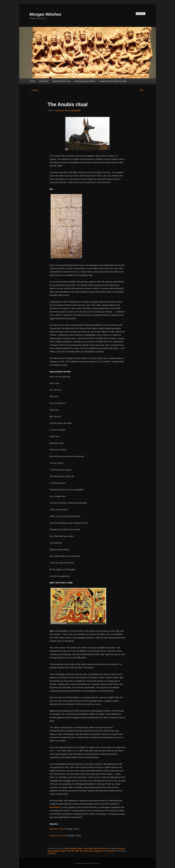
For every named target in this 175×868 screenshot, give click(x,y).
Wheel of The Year (101, 848)
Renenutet (84, 851)
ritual (91, 851)
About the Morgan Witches (85, 81)
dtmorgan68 (76, 111)
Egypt (50, 851)
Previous (34, 90)
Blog (68, 848)
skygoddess (98, 851)
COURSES (44, 81)
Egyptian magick (60, 851)
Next (143, 90)
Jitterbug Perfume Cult (61, 81)
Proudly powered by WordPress (87, 863)
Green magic (88, 848)
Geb (69, 851)
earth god (121, 848)
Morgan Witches (45, 14)
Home (33, 81)
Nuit (73, 851)
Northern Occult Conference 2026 (113, 81)
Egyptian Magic (76, 848)
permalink (51, 853)
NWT (77, 851)
